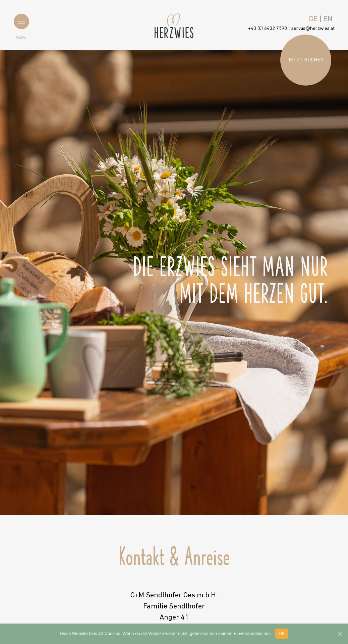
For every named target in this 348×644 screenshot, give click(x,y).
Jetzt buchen (306, 60)
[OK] (340, 634)
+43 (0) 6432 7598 (268, 29)
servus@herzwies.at (313, 29)
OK (282, 633)
